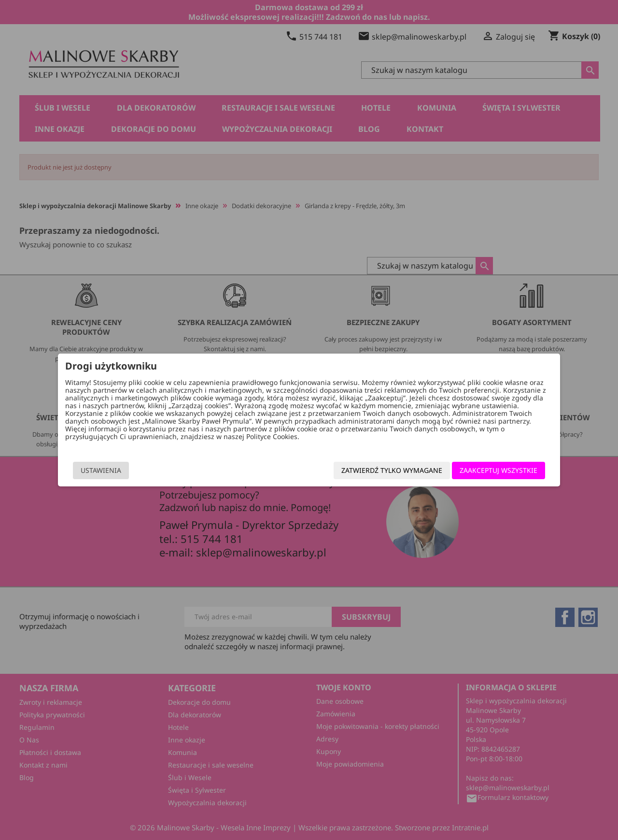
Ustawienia (116, 470)
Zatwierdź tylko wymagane (376, 470)
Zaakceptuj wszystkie (483, 470)
